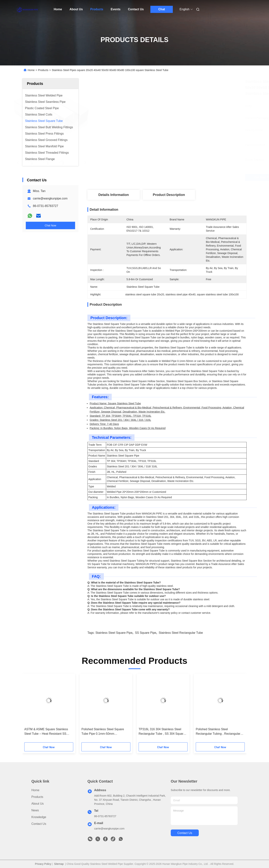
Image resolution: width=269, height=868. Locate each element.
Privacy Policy (43, 864)
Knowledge (39, 817)
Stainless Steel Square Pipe (114, 633)
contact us (185, 833)
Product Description (169, 195)
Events (115, 9)
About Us (76, 9)
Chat (162, 9)
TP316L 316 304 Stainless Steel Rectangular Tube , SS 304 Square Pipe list (162, 732)
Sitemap (59, 864)
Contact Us (136, 9)
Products (97, 9)
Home (58, 9)
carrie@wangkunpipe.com (50, 198)
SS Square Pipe (146, 633)
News (35, 810)
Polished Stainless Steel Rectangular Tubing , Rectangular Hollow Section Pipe (218, 732)
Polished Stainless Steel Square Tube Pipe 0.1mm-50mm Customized (103, 732)
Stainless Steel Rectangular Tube (181, 633)
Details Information (113, 195)
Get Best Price (188, 177)
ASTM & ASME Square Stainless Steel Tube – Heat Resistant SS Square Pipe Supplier (46, 732)
